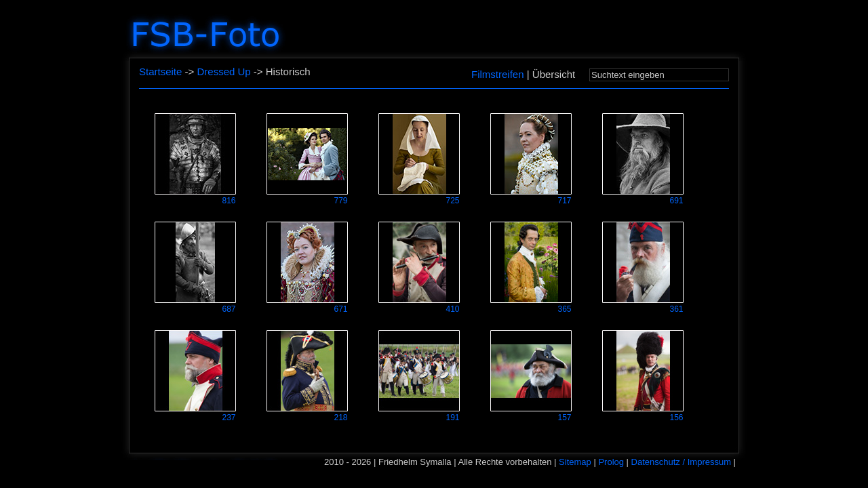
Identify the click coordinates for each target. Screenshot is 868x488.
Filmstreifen (498, 74)
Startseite (160, 72)
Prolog (611, 462)
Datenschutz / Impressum (681, 462)
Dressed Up (223, 72)
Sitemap (575, 462)
